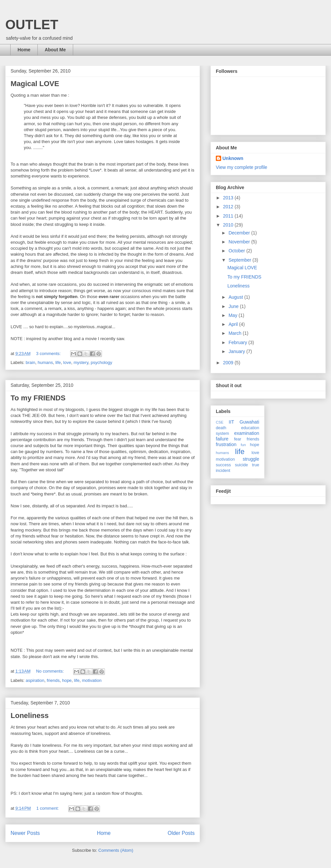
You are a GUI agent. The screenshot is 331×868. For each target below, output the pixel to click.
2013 (229, 198)
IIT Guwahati (244, 422)
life (58, 362)
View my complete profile (241, 167)
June (234, 306)
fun (243, 445)
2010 (229, 225)
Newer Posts (25, 833)
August (236, 297)
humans (45, 362)
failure (222, 439)
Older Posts (181, 833)
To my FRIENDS (38, 398)
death (221, 428)
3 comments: (49, 354)
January (237, 351)
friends (53, 680)
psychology (101, 362)
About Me (55, 50)
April (234, 324)
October (237, 251)
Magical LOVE (35, 84)
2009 (229, 363)
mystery (81, 362)
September (240, 260)
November (240, 242)
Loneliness (30, 715)
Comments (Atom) (116, 850)
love (67, 362)
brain (31, 362)
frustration (226, 444)
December (240, 233)
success (223, 465)
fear (238, 439)
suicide (241, 465)
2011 (229, 216)
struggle (251, 459)
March (236, 333)
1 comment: (48, 808)
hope (67, 680)
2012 (229, 207)
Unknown (233, 158)
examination (247, 433)
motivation (92, 680)
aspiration (35, 680)
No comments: (50, 671)
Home (24, 50)
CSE (220, 422)
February (238, 342)
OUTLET (32, 25)
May (233, 315)
